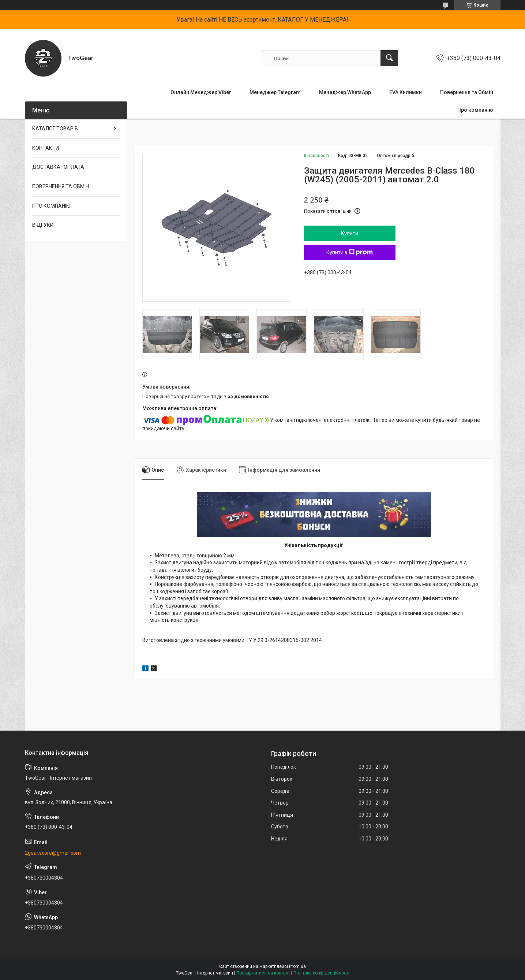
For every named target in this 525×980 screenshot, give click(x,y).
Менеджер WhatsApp (345, 92)
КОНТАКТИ (46, 148)
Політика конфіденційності (321, 973)
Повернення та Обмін (467, 92)
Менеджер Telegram (275, 92)
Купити (350, 233)
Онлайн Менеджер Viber (201, 92)
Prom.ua (297, 966)
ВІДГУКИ (43, 225)
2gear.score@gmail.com (53, 853)
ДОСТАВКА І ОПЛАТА (58, 167)
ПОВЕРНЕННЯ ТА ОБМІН (61, 186)
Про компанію (475, 110)
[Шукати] (389, 58)
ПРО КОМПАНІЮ (51, 206)
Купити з (350, 252)
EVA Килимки (406, 92)
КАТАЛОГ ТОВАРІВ (55, 129)
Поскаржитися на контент (263, 973)
